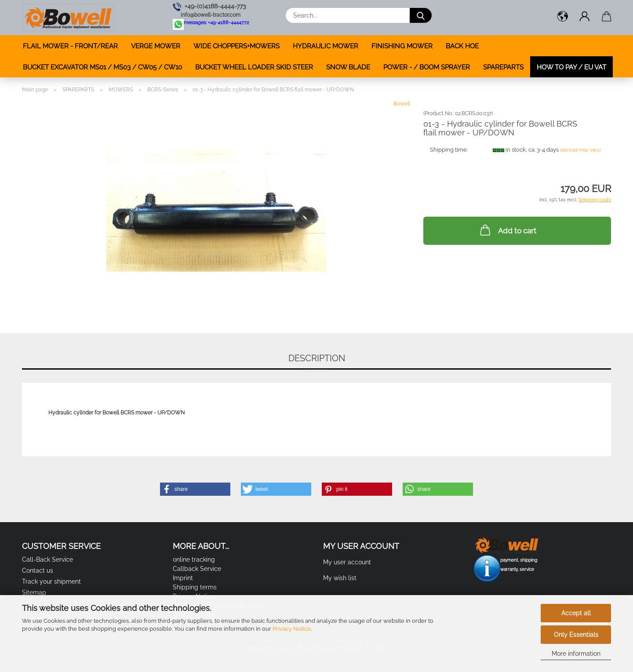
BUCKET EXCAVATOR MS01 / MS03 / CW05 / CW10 (102, 67)
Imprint (183, 578)
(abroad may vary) (580, 150)
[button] (563, 18)
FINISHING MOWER (402, 46)
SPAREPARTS (503, 67)
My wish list (340, 578)
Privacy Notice (292, 629)
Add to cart (507, 230)
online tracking (194, 559)
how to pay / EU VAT (571, 67)
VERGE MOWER (156, 46)
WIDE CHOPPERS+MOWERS (236, 46)
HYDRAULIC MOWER (326, 46)
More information (576, 654)
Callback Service (197, 569)
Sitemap (34, 592)
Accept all (576, 613)
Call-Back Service (47, 559)
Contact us (38, 570)
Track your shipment (51, 581)
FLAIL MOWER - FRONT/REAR (70, 46)
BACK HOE (462, 46)
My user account (347, 562)
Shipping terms (195, 587)
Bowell (402, 104)
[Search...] (421, 15)
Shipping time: (449, 150)
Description (317, 358)
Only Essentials (576, 635)
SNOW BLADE (348, 67)
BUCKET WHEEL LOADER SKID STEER (254, 67)
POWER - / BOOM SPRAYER (427, 67)
